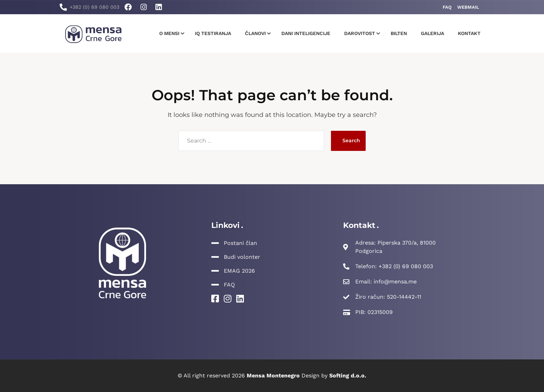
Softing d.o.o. (348, 376)
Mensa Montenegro (273, 376)
